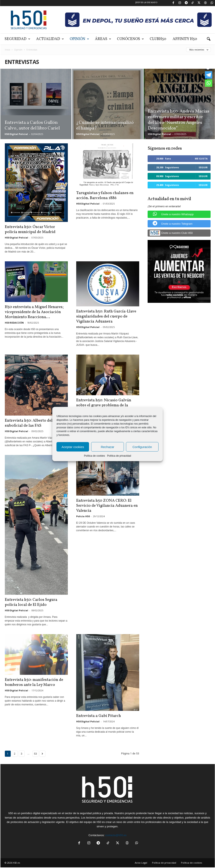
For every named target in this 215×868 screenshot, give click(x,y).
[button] (208, 39)
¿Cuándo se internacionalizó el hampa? (105, 126)
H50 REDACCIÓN (14, 323)
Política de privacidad (119, 456)
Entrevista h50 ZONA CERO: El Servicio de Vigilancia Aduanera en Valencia (107, 506)
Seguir (203, 167)
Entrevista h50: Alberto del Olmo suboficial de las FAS (34, 423)
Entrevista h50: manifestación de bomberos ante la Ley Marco (34, 682)
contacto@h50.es (116, 835)
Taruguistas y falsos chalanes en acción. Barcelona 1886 (105, 196)
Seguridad (17, 39)
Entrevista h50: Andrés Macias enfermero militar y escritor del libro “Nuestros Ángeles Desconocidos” (179, 120)
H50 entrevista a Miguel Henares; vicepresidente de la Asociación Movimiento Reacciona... (34, 312)
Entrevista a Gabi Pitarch (99, 716)
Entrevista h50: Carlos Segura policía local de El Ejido (31, 602)
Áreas (103, 39)
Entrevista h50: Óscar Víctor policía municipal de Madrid (30, 229)
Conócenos (130, 39)
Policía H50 (83, 516)
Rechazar (107, 447)
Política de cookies (94, 456)
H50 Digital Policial (16, 134)
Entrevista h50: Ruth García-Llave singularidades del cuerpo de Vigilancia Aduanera (106, 316)
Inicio (7, 50)
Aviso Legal (141, 863)
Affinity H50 (185, 39)
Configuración (142, 447)
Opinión (79, 39)
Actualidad (50, 39)
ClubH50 (158, 39)
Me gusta (201, 159)
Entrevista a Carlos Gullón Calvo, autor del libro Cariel (32, 126)
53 (35, 754)
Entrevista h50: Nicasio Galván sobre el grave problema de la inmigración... (104, 405)
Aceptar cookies (73, 447)
